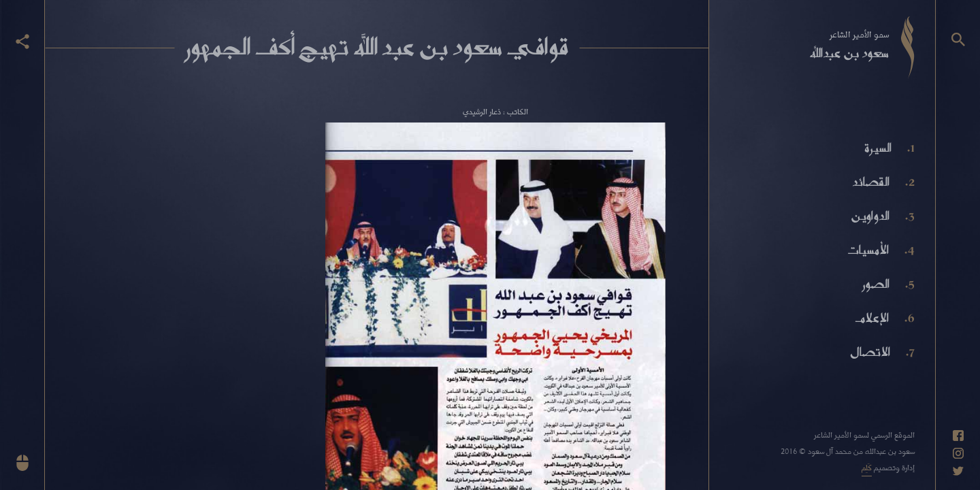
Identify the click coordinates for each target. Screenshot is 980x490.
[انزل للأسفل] (22, 463)
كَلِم (867, 467)
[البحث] (958, 39)
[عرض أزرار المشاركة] (22, 42)
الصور (876, 284)
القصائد (871, 182)
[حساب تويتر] (958, 471)
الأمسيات (868, 250)
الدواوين (870, 216)
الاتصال (870, 352)
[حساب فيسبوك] (958, 436)
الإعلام (872, 318)
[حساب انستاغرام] (958, 453)
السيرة (878, 148)
